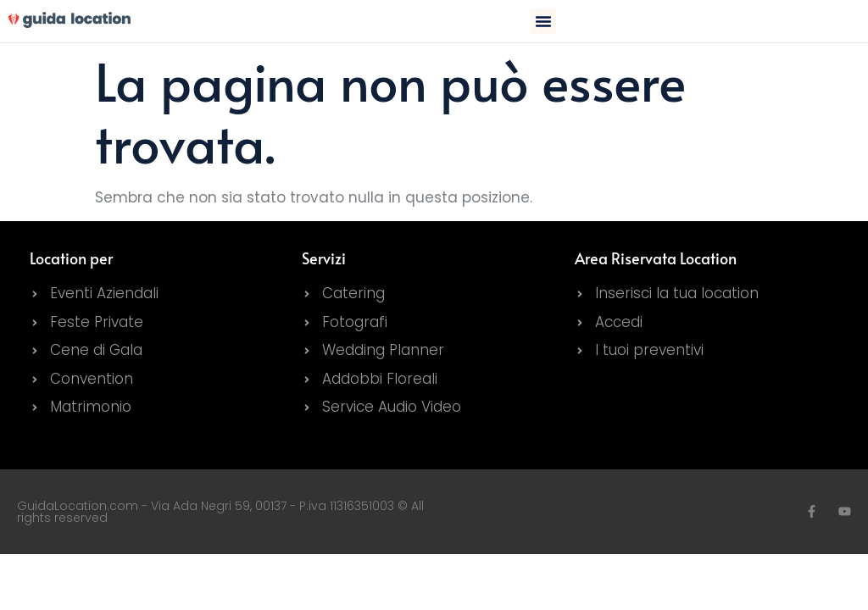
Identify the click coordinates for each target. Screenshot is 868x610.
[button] (543, 21)
